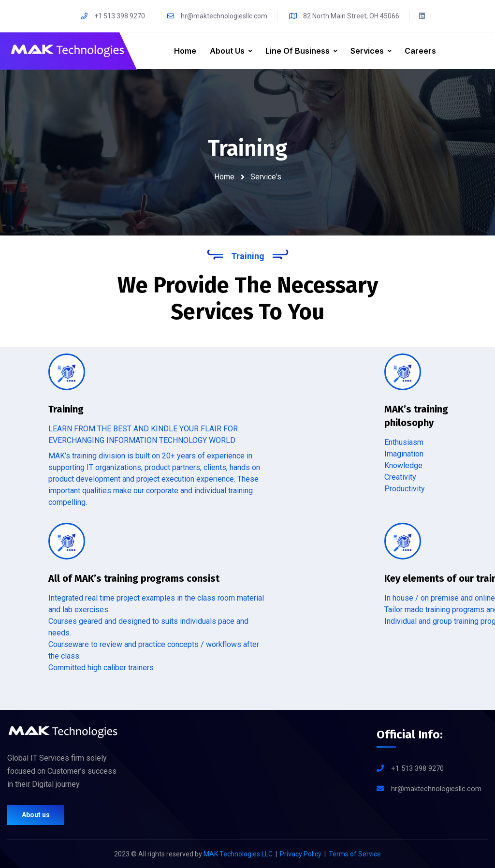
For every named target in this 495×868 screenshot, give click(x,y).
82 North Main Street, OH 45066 (344, 16)
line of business (298, 51)
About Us (227, 51)
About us (36, 815)
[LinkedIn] (422, 16)
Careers (420, 51)
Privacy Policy (301, 854)
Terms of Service (355, 854)
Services (367, 51)
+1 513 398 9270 (112, 16)
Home (185, 51)
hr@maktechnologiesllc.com (217, 16)
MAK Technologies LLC (238, 854)
